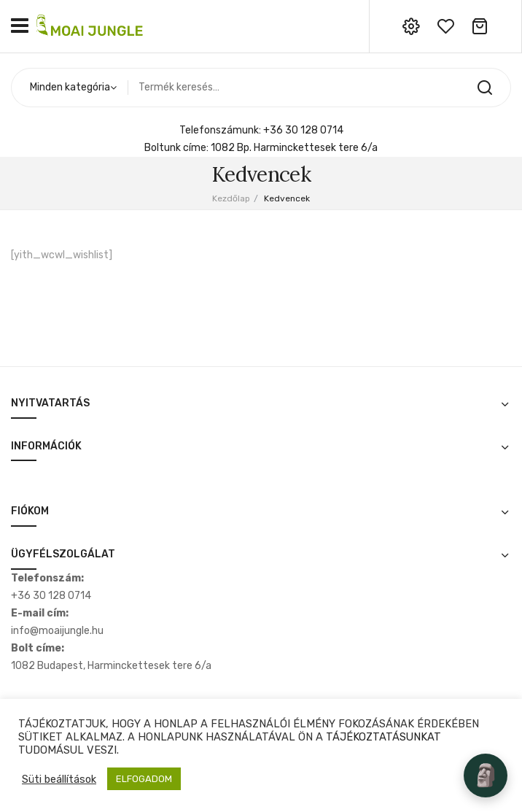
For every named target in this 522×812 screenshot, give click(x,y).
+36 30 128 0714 (303, 130)
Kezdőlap (231, 198)
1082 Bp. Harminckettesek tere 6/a (294, 148)
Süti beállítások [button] (59, 779)
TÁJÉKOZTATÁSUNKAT (383, 737)
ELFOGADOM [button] (144, 779)
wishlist (445, 26)
